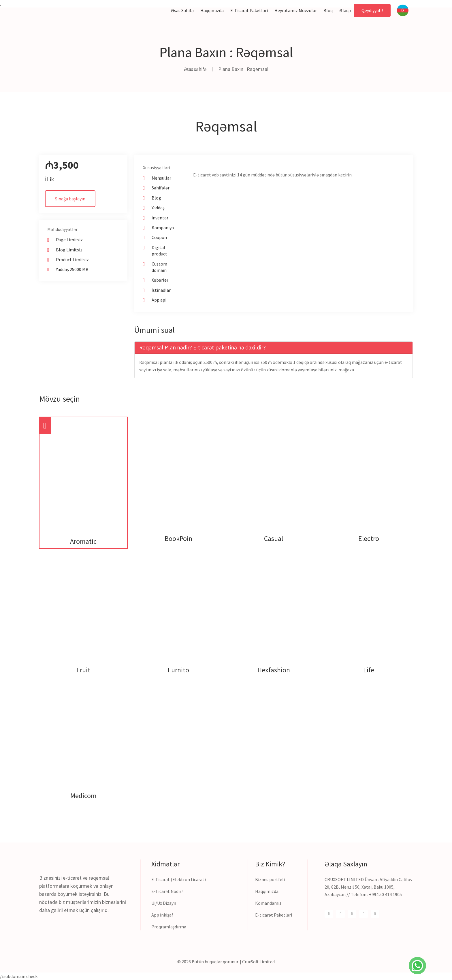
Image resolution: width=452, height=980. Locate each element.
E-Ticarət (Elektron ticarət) (179, 879)
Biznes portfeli (270, 879)
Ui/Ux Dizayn (164, 903)
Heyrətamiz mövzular (296, 10)
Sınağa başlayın (70, 199)
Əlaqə (345, 10)
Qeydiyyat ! (372, 10)
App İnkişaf (162, 915)
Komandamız (268, 903)
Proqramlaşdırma (169, 927)
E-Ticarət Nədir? (167, 891)
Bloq (328, 10)
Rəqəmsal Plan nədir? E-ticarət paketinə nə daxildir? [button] (203, 347)
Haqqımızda (212, 10)
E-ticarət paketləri (249, 10)
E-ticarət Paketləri (274, 915)
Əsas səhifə (182, 10)
